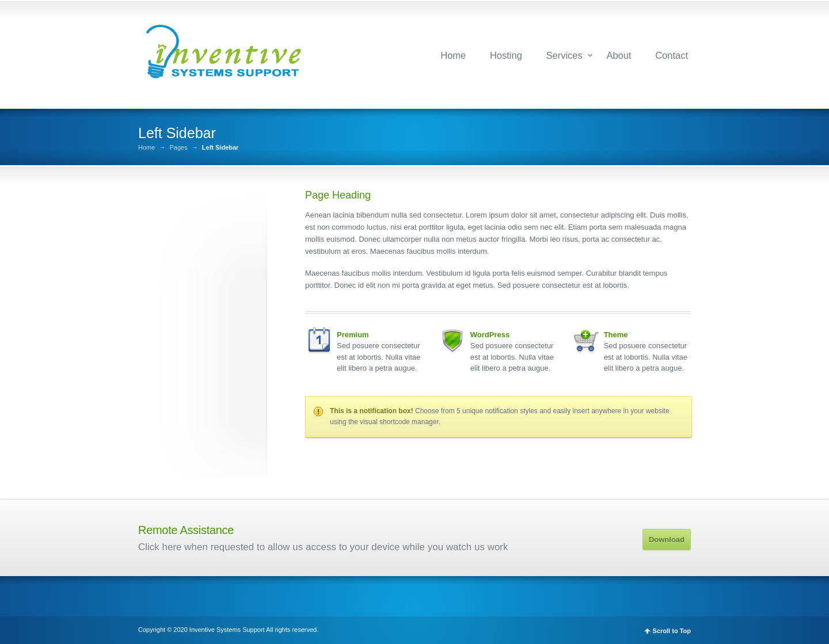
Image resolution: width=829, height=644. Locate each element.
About (619, 55)
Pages (178, 148)
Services (564, 55)
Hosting (506, 55)
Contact (672, 55)
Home (453, 55)
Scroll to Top (672, 631)
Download (667, 540)
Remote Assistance (186, 530)
